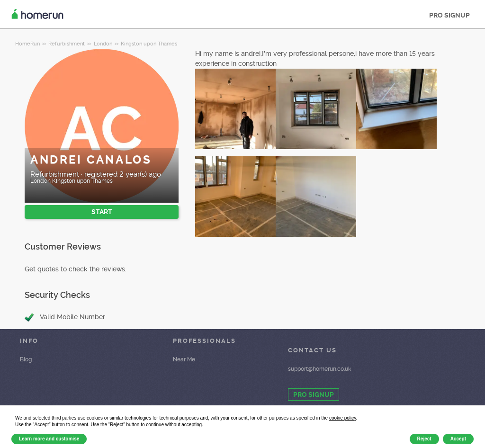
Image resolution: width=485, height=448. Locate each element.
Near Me (184, 359)
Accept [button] (458, 439)
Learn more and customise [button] (49, 439)
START (102, 212)
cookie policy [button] (343, 418)
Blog (26, 359)
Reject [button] (424, 439)
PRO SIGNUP (449, 15)
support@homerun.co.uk (319, 369)
